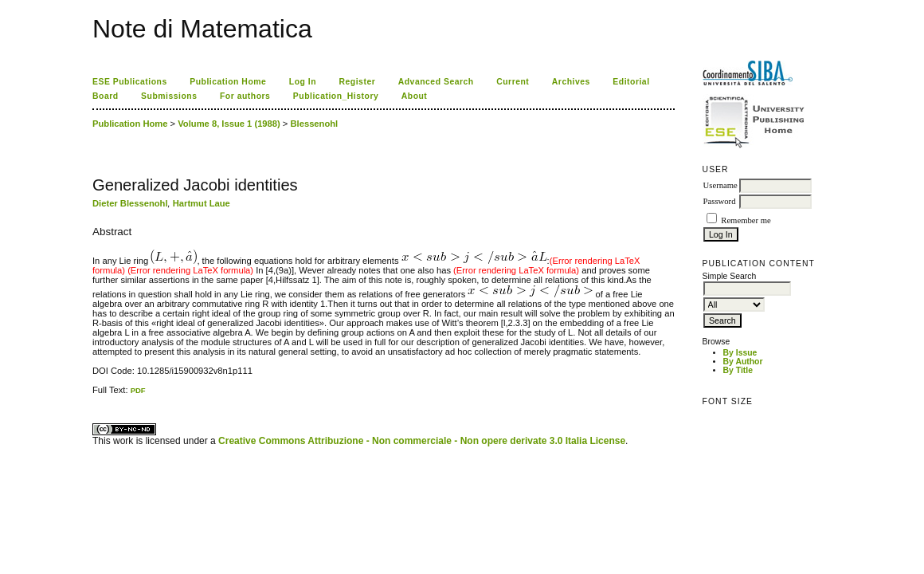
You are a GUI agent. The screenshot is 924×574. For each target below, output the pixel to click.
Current (513, 82)
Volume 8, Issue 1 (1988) (229, 124)
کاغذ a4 (94, 395)
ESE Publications (130, 82)
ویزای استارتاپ (96, 395)
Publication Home (228, 82)
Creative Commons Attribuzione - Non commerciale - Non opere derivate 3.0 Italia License (422, 441)
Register (358, 82)
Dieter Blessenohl (130, 203)
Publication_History (336, 96)
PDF (138, 390)
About (415, 96)
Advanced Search (436, 82)
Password (720, 201)
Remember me (746, 220)
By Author (743, 362)
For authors (245, 96)
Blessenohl (315, 124)
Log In (303, 82)
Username (720, 185)
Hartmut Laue (202, 203)
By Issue (740, 353)
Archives (571, 82)
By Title (738, 370)
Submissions (169, 96)
